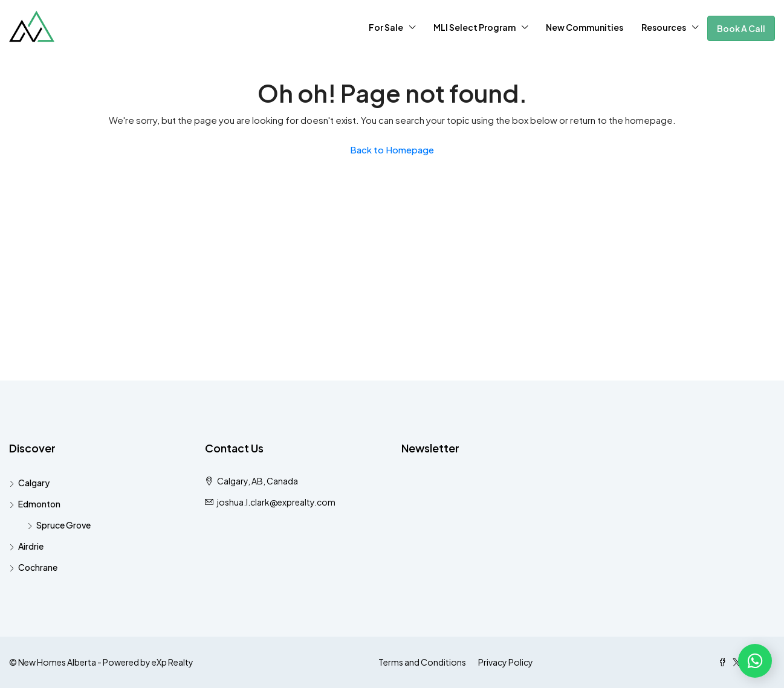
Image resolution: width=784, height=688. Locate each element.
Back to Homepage (392, 149)
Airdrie (31, 546)
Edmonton (39, 504)
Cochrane (38, 567)
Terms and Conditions (422, 662)
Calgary (34, 483)
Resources (664, 27)
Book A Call (741, 28)
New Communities (585, 27)
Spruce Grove (63, 525)
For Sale (386, 27)
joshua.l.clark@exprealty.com (276, 502)
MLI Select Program (475, 27)
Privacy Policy (506, 662)
